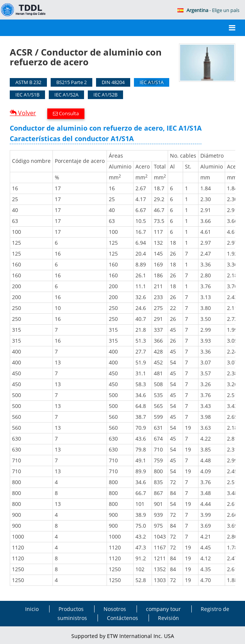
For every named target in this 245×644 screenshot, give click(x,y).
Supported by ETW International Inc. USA (123, 636)
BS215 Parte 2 (71, 82)
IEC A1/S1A (152, 82)
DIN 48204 (113, 82)
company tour (163, 609)
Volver (26, 113)
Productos (71, 609)
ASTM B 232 (28, 82)
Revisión (168, 618)
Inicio (32, 609)
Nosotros (115, 609)
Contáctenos (122, 618)
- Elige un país (208, 10)
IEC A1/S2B (105, 95)
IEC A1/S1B (27, 95)
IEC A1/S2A (66, 95)
